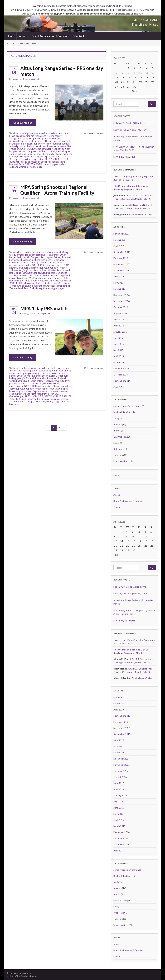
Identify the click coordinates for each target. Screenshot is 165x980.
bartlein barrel (50, 373)
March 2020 (119, 240)
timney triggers (50, 164)
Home (10, 36)
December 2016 (121, 295)
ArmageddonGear (19, 141)
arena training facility (51, 136)
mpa (26, 278)
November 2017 (121, 264)
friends (117, 431)
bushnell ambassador (20, 260)
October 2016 (121, 307)
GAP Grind (35, 386)
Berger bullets (53, 141)
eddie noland (37, 381)
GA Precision (120, 437)
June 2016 (119, 319)
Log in (116, 476)
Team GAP (24, 164)
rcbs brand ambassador (28, 162)
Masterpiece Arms (44, 275)
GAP (66, 265)
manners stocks (26, 275)
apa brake (42, 368)
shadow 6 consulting (22, 286)
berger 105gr (59, 255)
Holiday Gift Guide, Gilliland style (130, 123)
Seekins (40, 283)
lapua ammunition (24, 273)
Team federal (16, 288)
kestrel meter (49, 270)
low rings (33, 391)
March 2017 (119, 289)
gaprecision (15, 268)
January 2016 (120, 332)
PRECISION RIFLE (34, 281)
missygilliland (18, 79)
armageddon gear (18, 138)
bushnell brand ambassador (23, 144)
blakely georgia (17, 378)
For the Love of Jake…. (143, 214)
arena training (46, 252)
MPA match (35, 278)
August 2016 (120, 313)
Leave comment (96, 133)
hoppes (13, 151)
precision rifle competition (30, 159)
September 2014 (122, 381)
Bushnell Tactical (61, 144)
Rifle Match (119, 449)
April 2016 (119, 326)
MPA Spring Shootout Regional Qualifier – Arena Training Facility (57, 190)
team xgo (28, 402)
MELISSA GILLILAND (135, 19)
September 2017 (122, 270)
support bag (40, 286)
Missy (36, 157)
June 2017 (119, 277)
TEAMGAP (36, 164)
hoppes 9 (23, 151)
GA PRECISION (28, 149)
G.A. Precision (35, 383)
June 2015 (119, 344)
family (116, 418)
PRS (12, 399)
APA (34, 368)
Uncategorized (32, 79)
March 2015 (119, 362)
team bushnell (63, 286)
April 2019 (119, 246)
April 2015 (119, 356)
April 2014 (119, 387)
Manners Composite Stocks (48, 154)
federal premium (18, 146)
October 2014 (121, 375)
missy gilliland (47, 157)
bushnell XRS (23, 381)
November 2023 (121, 234)
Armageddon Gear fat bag (58, 371)
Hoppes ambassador (45, 389)
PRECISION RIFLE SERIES (58, 159)
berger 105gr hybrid (20, 257)
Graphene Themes (29, 976)
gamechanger (44, 149)
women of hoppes (28, 167)
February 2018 (121, 258)
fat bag (34, 262)
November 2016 (121, 301)
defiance (50, 260)
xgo (41, 167)
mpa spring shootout (53, 278)
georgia (26, 268)
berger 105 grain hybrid (21, 376)
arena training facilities (28, 136)
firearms (62, 146)
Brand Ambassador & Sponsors (50, 36)
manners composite (48, 391)
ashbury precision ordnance (127, 406)
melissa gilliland (25, 157)
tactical (51, 286)
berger (61, 373)
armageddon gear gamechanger (44, 138)
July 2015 (118, 338)
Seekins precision (50, 162)
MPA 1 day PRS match (44, 308)
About (23, 36)
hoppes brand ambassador (42, 151)
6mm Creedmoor (22, 368)
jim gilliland (28, 270)
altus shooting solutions (26, 133)
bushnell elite (45, 144)
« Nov (134, 91)
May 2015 (118, 350)
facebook (25, 262)
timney (39, 288)
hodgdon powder (61, 149)
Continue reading (23, 123)
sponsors (118, 455)
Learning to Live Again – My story (130, 130)
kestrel (60, 151)
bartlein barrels (36, 141)
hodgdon (55, 386)
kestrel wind (63, 270)
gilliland (35, 268)
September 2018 (122, 252)
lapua (12, 273)
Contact (79, 36)
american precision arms (51, 133)
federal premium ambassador (42, 146)
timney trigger (53, 402)
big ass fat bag (54, 257)
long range (27, 154)
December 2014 (121, 368)
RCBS (12, 162)
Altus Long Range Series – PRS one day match (62, 71)
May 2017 (118, 283)
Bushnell (65, 141)
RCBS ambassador (25, 283)
